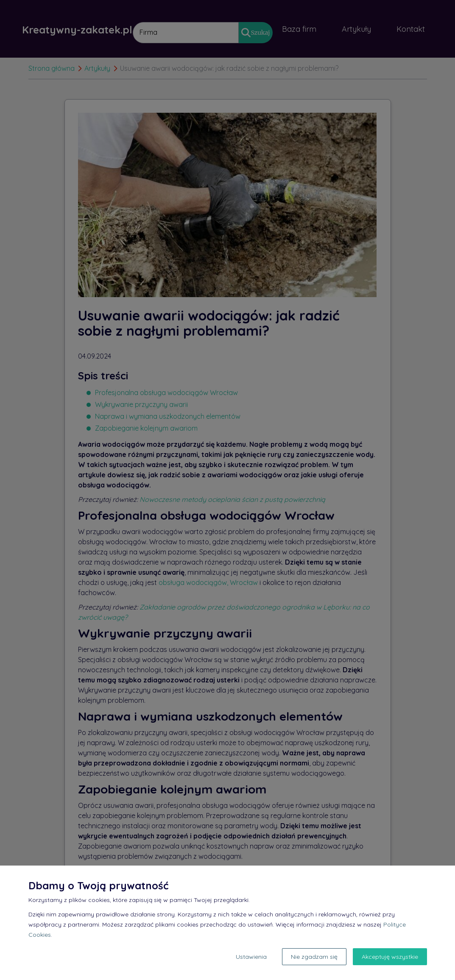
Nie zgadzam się (314, 957)
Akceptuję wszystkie (390, 957)
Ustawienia (251, 957)
